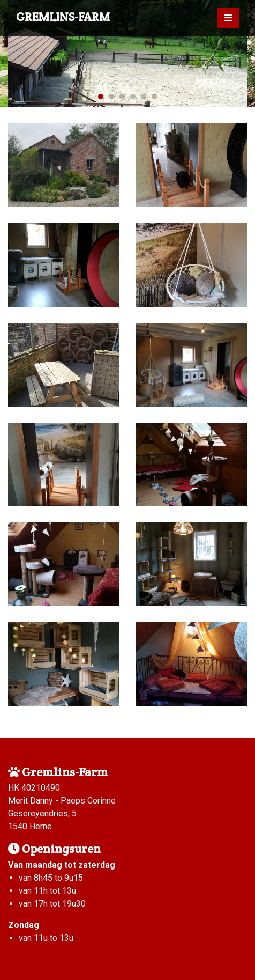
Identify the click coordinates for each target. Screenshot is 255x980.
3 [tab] (122, 97)
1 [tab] (101, 97)
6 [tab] (154, 97)
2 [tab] (111, 97)
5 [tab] (144, 97)
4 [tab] (133, 97)
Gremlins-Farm (63, 17)
